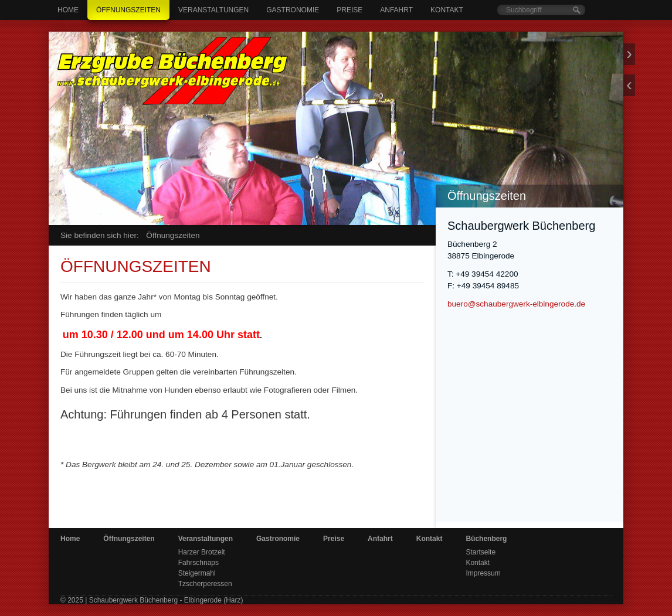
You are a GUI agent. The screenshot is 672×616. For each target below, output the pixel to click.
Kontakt (447, 10)
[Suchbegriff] (541, 10)
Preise (349, 10)
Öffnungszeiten (128, 10)
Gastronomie (293, 10)
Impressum (483, 573)
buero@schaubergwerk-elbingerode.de (516, 304)
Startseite (481, 552)
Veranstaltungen (213, 10)
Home (68, 10)
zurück (629, 85)
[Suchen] (577, 10)
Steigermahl (197, 573)
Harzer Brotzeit (202, 552)
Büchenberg (486, 539)
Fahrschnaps (198, 563)
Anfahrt (396, 10)
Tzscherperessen (205, 584)
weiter (629, 54)
